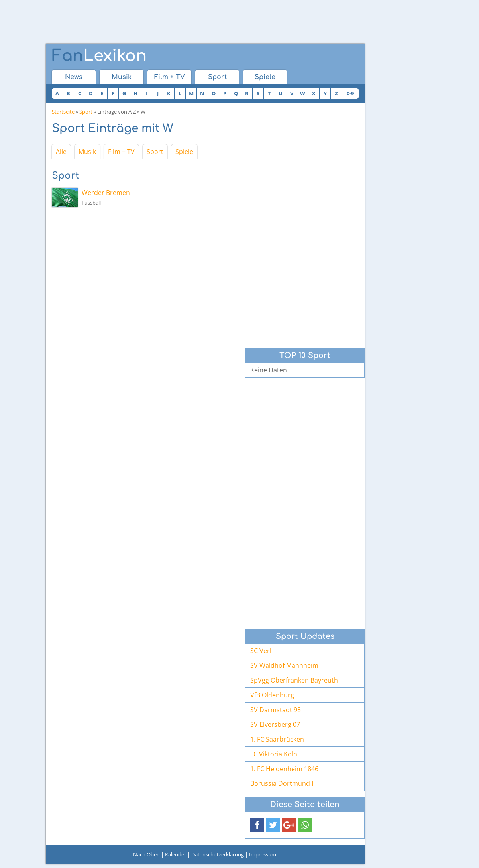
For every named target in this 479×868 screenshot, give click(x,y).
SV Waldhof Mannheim (284, 665)
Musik (122, 77)
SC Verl (261, 651)
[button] (257, 825)
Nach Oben (146, 854)
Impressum (263, 854)
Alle (61, 152)
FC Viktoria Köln (274, 754)
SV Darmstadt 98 (276, 710)
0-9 (350, 93)
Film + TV (170, 77)
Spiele (265, 77)
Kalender (176, 854)
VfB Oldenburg (272, 695)
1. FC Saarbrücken (277, 739)
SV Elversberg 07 (275, 724)
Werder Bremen (106, 193)
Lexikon (99, 56)
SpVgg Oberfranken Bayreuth (294, 680)
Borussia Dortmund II (283, 783)
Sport (217, 77)
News (74, 77)
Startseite (63, 112)
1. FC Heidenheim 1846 (284, 769)
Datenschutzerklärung (218, 854)
